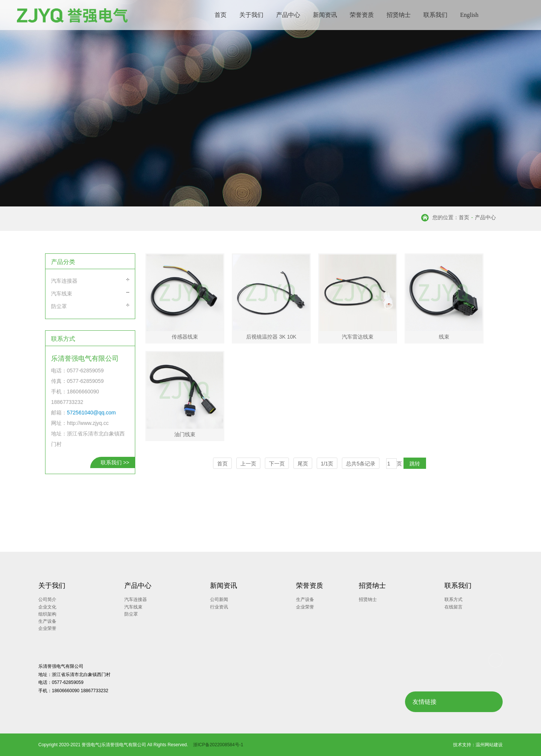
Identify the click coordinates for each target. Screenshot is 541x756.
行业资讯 (219, 607)
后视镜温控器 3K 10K (271, 337)
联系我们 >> (115, 462)
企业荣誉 (47, 628)
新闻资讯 (325, 15)
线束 (444, 337)
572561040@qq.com (91, 413)
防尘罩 (59, 306)
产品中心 (288, 15)
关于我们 (251, 15)
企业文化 (47, 607)
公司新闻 (219, 599)
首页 (221, 15)
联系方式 (453, 599)
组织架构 (47, 614)
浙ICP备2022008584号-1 (218, 745)
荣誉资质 (362, 15)
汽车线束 (62, 294)
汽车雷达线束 (358, 337)
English (469, 15)
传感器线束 (185, 337)
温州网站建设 (489, 745)
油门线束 (185, 434)
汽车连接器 (64, 281)
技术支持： (464, 745)
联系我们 (435, 15)
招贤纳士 (399, 15)
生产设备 (47, 621)
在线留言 (453, 607)
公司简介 (47, 599)
